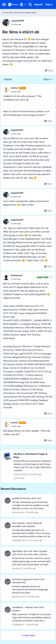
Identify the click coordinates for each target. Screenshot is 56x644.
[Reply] (49, 71)
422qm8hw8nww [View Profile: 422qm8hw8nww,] (20, 540)
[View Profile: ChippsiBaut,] (8, 610)
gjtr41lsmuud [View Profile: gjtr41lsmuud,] (18, 596)
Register (39, 4)
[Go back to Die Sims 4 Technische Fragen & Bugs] (33, 456)
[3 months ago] (31, 512)
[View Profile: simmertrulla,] (8, 501)
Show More (28, 635)
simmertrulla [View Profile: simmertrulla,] (18, 512)
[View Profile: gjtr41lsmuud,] (8, 582)
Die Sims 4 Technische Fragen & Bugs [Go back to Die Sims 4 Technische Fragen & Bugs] (19, 12)
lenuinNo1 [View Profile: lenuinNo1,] (17, 568)
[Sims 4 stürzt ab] (18, 24)
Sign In (49, 4)
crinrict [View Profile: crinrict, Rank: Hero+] (14, 88)
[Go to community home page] (13, 4)
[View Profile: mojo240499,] (6, 22)
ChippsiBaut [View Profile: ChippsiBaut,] (18, 625)
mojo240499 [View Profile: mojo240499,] (18, 21)
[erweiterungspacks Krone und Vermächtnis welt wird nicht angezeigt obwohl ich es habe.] (32, 589)
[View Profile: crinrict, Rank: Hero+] (6, 90)
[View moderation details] (51, 277)
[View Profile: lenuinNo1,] (8, 553)
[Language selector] (23, 4)
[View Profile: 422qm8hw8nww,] (8, 525)
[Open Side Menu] (4, 4)
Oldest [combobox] (48, 80)
